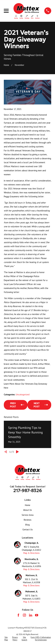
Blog (27, 525)
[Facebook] (18, 615)
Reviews (28, 520)
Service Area (28, 515)
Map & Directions (31, 553)
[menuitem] (6, 639)
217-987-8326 (27, 491)
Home (28, 505)
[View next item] (18, 452)
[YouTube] (37, 615)
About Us (27, 510)
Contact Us (28, 529)
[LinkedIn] (31, 615)
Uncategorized (23, 394)
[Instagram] (24, 615)
